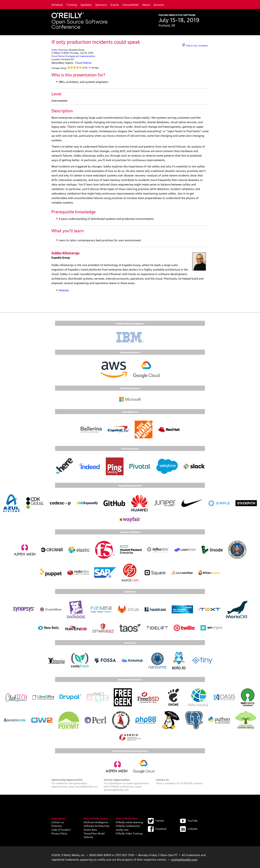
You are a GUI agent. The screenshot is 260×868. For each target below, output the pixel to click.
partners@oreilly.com (116, 789)
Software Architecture (97, 826)
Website (64, 290)
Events (115, 5)
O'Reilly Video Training (129, 833)
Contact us (58, 822)
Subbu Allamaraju (60, 49)
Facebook (157, 828)
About (146, 5)
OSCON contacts (193, 783)
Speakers (86, 5)
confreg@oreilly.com (184, 859)
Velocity (88, 837)
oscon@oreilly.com (87, 786)
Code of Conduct (61, 829)
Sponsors (101, 5)
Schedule (57, 5)
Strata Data (90, 829)
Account (159, 5)
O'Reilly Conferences (128, 826)
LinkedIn (189, 828)
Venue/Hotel (131, 5)
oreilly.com (122, 829)
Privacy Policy (59, 833)
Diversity (57, 826)
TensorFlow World (94, 833)
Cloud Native (83, 62)
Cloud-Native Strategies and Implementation (73, 56)
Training (72, 5)
